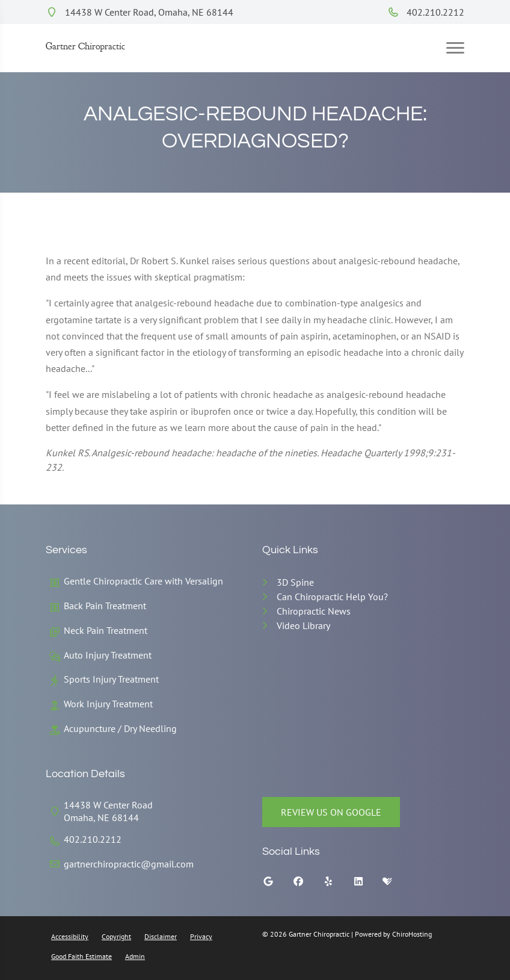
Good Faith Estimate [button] (81, 956)
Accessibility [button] (70, 936)
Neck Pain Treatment (106, 630)
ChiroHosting (412, 934)
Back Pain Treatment (105, 606)
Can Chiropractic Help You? (332, 597)
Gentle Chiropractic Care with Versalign (143, 581)
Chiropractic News (314, 611)
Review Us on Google (331, 812)
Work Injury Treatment (108, 704)
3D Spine (295, 582)
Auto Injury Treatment (108, 655)
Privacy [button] (201, 936)
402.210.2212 (426, 12)
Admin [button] (135, 956)
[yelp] (337, 884)
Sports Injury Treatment (111, 679)
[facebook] (307, 884)
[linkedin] (367, 884)
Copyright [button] (116, 936)
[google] (277, 884)
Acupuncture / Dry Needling (120, 728)
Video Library (303, 625)
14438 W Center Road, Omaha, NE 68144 (140, 12)
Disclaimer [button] (161, 936)
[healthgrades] (396, 884)
